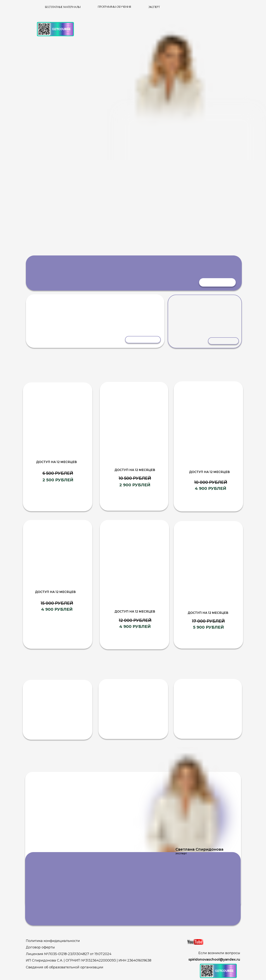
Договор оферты (40, 947)
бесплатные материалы (63, 7)
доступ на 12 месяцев (208, 613)
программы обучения (114, 7)
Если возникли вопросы (219, 953)
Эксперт (154, 7)
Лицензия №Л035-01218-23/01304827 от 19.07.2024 (69, 954)
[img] (214, 7)
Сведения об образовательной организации (65, 967)
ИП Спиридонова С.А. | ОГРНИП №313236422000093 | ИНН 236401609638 (89, 960)
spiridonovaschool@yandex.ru (214, 959)
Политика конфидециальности (53, 941)
